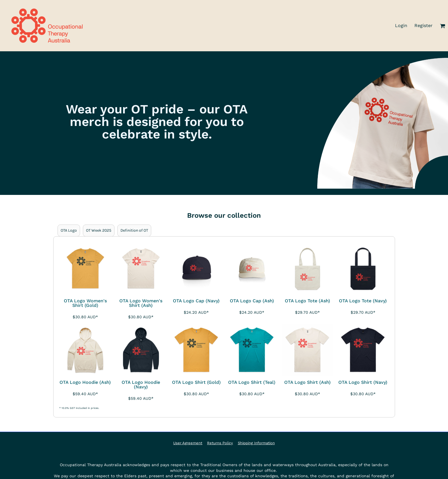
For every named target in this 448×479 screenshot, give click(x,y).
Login (401, 26)
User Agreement (188, 443)
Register (424, 26)
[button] (442, 26)
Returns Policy (220, 443)
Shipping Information (256, 443)
